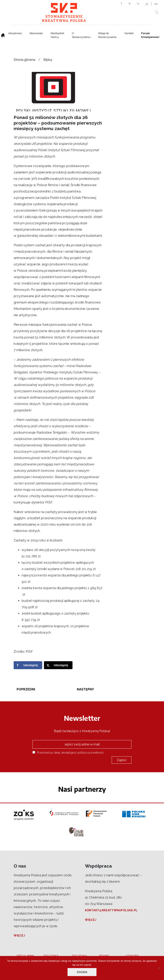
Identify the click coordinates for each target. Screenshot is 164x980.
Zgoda (82, 972)
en (156, 4)
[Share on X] (58, 665)
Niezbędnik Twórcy (57, 35)
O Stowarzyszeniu (81, 35)
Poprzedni (26, 689)
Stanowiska (36, 33)
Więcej (19, 936)
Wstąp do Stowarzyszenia (107, 35)
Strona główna (24, 60)
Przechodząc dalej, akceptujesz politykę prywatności (68, 752)
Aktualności (15, 33)
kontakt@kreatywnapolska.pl (111, 910)
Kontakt (129, 33)
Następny (85, 689)
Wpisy (48, 60)
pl (147, 4)
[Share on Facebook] (28, 665)
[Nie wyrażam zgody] (159, 968)
